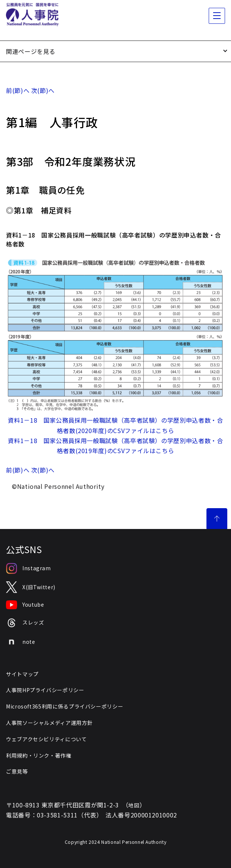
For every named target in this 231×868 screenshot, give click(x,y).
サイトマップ (22, 674)
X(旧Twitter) (31, 587)
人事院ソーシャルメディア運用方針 (49, 723)
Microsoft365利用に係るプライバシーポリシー (65, 706)
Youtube (25, 605)
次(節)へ (43, 90)
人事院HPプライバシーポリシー (45, 690)
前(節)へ (18, 90)
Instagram (28, 568)
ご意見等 (17, 771)
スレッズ (25, 623)
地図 (134, 805)
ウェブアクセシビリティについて (46, 739)
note (21, 642)
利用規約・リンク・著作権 (39, 755)
